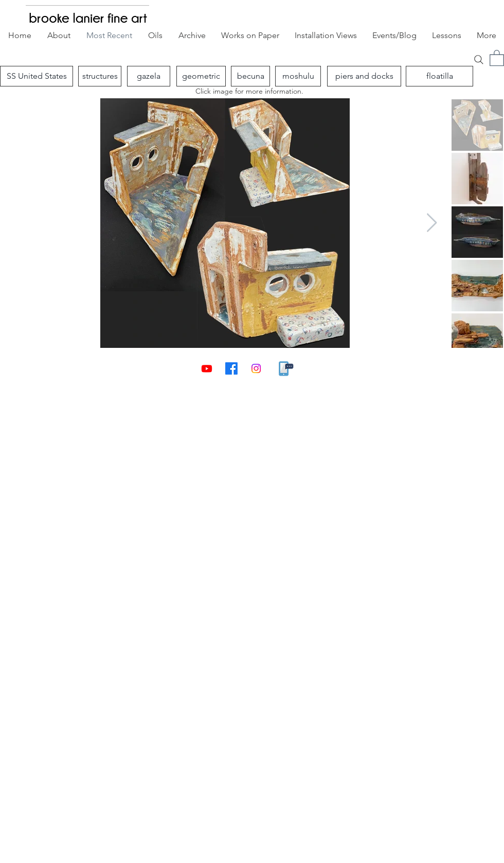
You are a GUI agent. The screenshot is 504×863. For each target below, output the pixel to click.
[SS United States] (37, 76)
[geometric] (201, 76)
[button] (497, 57)
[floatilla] (439, 76)
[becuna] (250, 76)
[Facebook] (231, 368)
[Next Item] (432, 223)
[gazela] (149, 76)
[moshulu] (298, 76)
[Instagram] (256, 368)
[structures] (100, 76)
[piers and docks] (364, 76)
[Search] (479, 59)
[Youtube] (207, 368)
